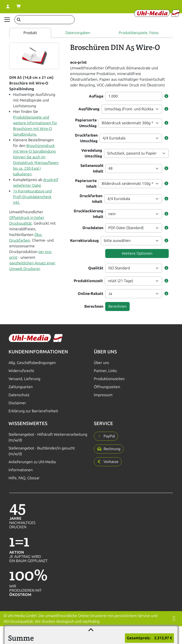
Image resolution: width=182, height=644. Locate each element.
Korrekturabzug (84, 241)
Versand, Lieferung (24, 379)
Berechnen (94, 306)
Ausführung (89, 109)
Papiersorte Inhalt (86, 184)
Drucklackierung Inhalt (89, 214)
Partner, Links (105, 371)
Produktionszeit (88, 281)
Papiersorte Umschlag (86, 123)
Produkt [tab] (30, 33)
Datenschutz (19, 395)
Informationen (21, 470)
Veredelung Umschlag (92, 153)
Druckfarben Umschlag (86, 138)
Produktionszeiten (109, 379)
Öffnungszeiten (107, 387)
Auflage (96, 96)
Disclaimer (17, 403)
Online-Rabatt (91, 294)
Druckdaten (93, 228)
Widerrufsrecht (21, 371)
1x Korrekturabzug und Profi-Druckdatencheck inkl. (32, 197)
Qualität (96, 268)
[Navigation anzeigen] (7, 20)
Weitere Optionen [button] (137, 253)
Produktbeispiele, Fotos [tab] (139, 33)
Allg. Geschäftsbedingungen (32, 363)
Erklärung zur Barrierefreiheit (33, 411)
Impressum (103, 395)
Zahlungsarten (21, 387)
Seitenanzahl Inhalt (92, 168)
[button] (166, 96)
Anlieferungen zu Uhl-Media (32, 462)
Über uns (101, 363)
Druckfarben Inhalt (91, 199)
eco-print (78, 62)
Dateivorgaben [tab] (78, 33)
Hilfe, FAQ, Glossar (24, 478)
